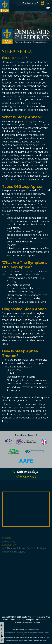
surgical (25, 360)
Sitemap (37, 622)
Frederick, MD (32, 3)
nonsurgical (41, 360)
